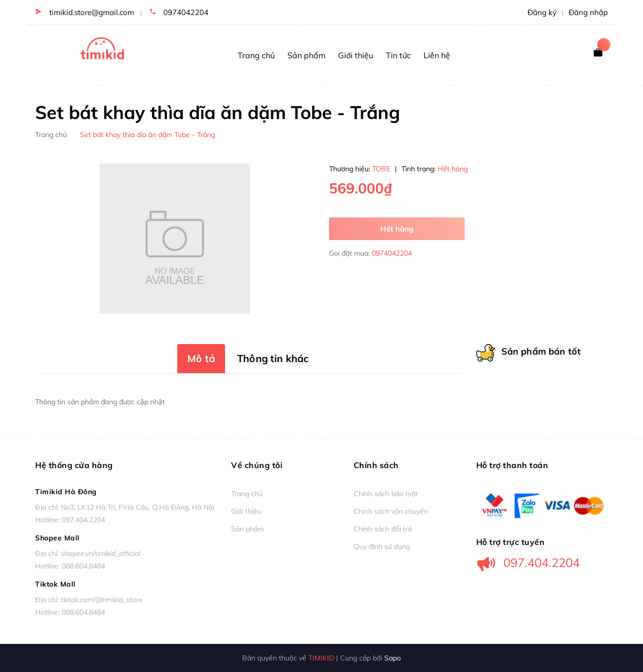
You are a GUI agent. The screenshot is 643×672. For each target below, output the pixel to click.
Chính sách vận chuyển (391, 511)
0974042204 (186, 12)
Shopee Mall (58, 538)
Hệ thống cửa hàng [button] (74, 465)
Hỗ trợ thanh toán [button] (512, 465)
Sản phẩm (247, 529)
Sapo (393, 658)
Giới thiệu (246, 511)
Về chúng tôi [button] (257, 465)
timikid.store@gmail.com (92, 12)
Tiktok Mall (56, 584)
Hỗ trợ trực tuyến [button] (511, 541)
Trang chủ (247, 494)
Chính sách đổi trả (383, 529)
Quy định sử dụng (382, 546)
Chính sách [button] (376, 465)
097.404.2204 (83, 520)
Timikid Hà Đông (66, 492)
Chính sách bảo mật (386, 494)
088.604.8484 (83, 566)
